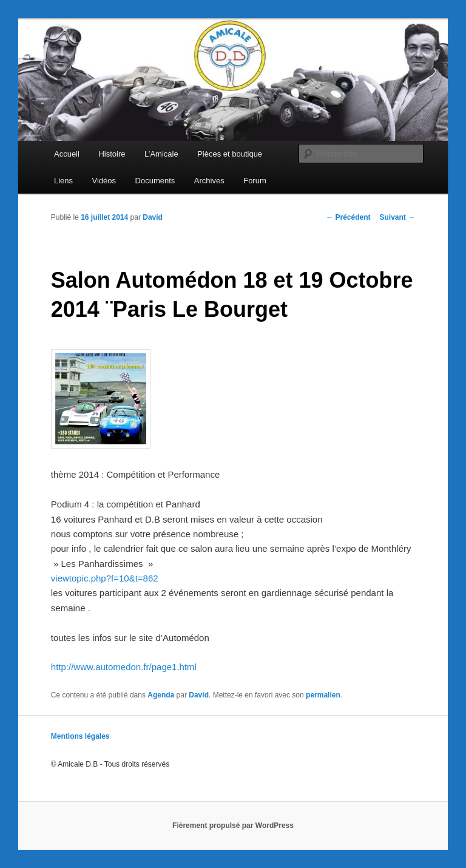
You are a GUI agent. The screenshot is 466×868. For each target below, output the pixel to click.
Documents (155, 181)
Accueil (67, 154)
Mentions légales (80, 736)
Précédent (348, 217)
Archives (209, 181)
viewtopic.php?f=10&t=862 (105, 578)
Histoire (112, 154)
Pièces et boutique (230, 154)
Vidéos (104, 181)
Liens (63, 181)
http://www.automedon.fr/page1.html (124, 667)
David (153, 217)
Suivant (398, 217)
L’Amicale (161, 154)
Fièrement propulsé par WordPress (233, 826)
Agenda (161, 695)
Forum (255, 181)
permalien (323, 695)
